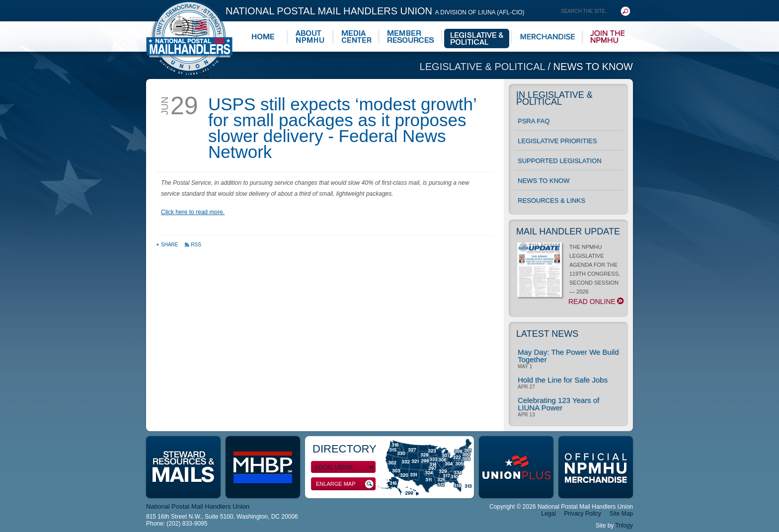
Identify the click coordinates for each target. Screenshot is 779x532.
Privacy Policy (583, 514)
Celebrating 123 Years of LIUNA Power (558, 404)
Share (168, 245)
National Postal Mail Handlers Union (375, 11)
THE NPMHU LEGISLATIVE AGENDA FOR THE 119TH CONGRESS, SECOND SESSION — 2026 (570, 275)
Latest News (547, 334)
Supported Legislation (560, 161)
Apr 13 (526, 415)
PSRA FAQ (534, 121)
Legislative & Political (484, 67)
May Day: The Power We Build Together (568, 356)
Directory (345, 449)
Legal (548, 514)
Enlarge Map (345, 484)
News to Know (593, 67)
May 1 (525, 367)
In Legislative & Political (554, 98)
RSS (193, 245)
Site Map (621, 514)
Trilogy (624, 526)
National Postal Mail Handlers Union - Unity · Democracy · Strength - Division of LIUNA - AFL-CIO (189, 38)
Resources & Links (551, 200)
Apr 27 (526, 387)
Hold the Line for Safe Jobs (563, 380)
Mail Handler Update (568, 231)
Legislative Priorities (557, 141)
